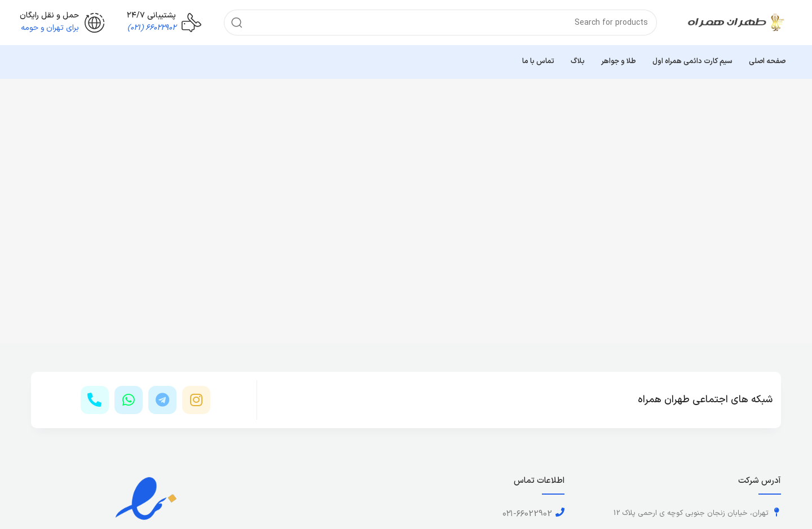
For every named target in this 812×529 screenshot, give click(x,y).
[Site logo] (736, 22)
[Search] (440, 23)
